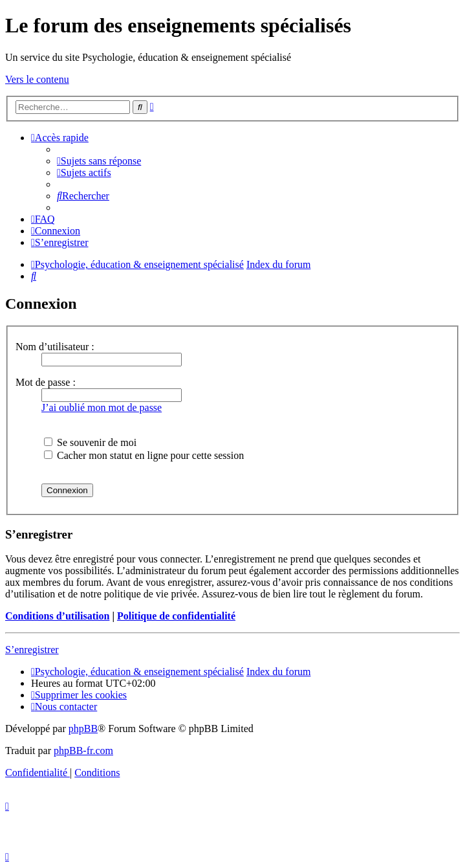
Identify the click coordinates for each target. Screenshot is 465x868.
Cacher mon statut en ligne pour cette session (144, 455)
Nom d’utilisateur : (55, 347)
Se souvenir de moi (90, 442)
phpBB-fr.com (83, 751)
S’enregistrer (32, 650)
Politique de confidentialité (176, 616)
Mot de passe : (46, 382)
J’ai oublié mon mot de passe (102, 407)
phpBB (83, 729)
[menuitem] (99, 161)
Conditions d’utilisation (57, 616)
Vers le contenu (37, 79)
